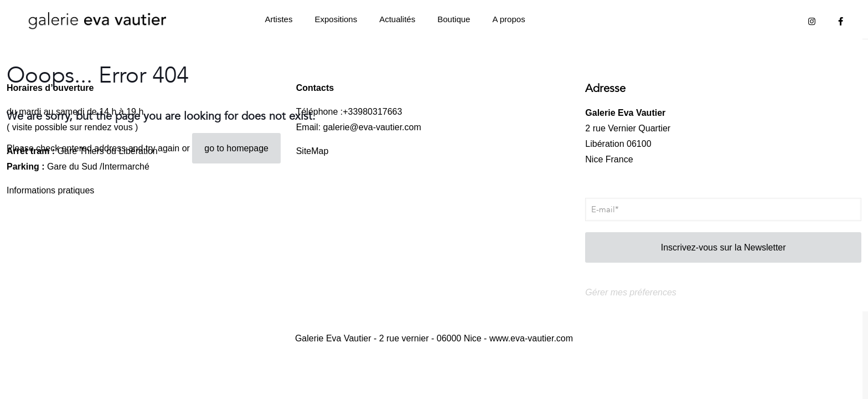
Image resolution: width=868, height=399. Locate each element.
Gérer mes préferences (631, 292)
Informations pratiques (50, 190)
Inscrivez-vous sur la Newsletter (724, 247)
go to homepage (236, 148)
